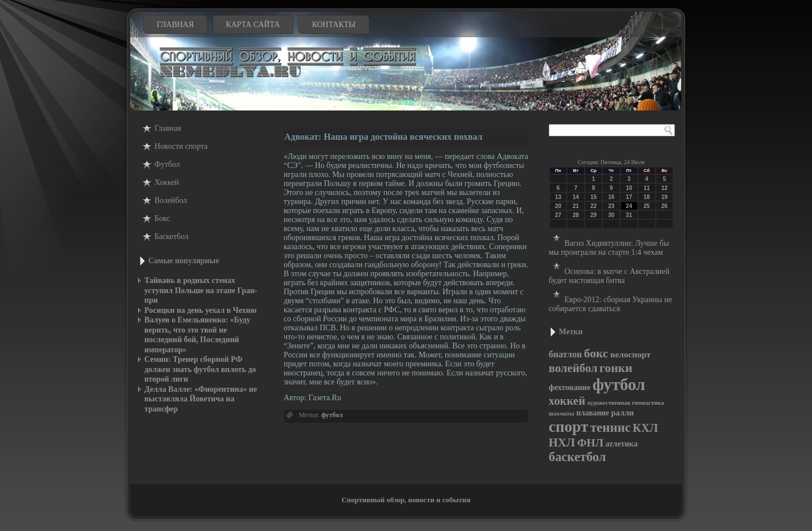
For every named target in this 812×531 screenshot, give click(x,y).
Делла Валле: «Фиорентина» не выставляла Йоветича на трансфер (201, 399)
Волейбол (171, 200)
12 (665, 188)
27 (558, 215)
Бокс (162, 218)
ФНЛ (590, 442)
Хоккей (167, 182)
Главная (175, 25)
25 (646, 206)
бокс (596, 353)
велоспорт (630, 354)
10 (629, 188)
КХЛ (645, 428)
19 (665, 197)
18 (646, 197)
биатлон (565, 354)
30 (611, 215)
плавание (593, 413)
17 (629, 197)
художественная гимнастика (625, 403)
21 (576, 206)
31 (629, 215)
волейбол (573, 368)
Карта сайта (253, 25)
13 (558, 197)
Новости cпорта (181, 146)
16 (611, 197)
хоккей (567, 401)
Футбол (167, 164)
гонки (616, 368)
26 (665, 206)
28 (576, 215)
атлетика (622, 444)
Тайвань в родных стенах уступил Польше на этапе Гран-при (201, 290)
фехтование (570, 387)
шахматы (561, 413)
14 (576, 197)
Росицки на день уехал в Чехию (200, 310)
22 (593, 206)
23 (611, 206)
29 (593, 215)
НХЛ (562, 442)
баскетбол (577, 457)
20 (558, 206)
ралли (623, 413)
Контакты (334, 25)
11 (646, 188)
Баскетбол (171, 236)
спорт (568, 426)
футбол (332, 415)
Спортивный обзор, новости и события (406, 500)
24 (629, 206)
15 (593, 197)
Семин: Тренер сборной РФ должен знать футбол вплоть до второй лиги (200, 369)
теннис (611, 427)
